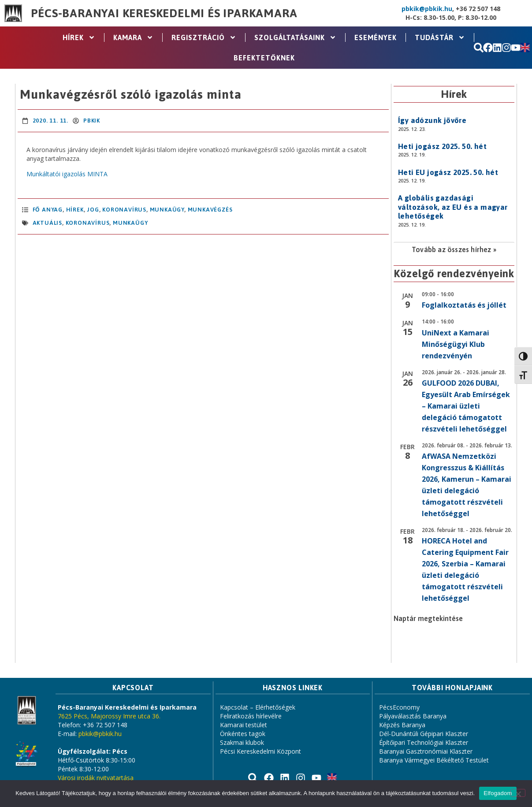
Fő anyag (48, 210)
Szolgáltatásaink (295, 37)
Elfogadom (498, 793)
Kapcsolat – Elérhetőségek (258, 707)
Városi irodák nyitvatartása (96, 778)
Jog (93, 210)
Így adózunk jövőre (432, 120)
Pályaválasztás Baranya (413, 716)
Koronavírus (124, 210)
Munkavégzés (210, 210)
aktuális (47, 223)
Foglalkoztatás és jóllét (464, 305)
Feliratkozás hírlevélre (251, 716)
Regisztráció (204, 37)
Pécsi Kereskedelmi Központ (260, 751)
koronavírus (88, 223)
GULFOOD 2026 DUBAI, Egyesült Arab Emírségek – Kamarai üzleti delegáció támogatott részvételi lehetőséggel (466, 406)
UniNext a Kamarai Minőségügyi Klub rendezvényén (456, 344)
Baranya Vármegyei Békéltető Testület (434, 760)
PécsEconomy (399, 707)
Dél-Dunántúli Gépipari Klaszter (424, 734)
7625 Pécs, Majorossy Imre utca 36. (109, 716)
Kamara (133, 37)
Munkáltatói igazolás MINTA (67, 174)
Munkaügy (167, 210)
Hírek (79, 37)
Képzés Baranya (402, 725)
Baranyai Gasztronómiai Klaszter (426, 751)
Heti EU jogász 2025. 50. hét (448, 172)
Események (376, 37)
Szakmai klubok (242, 742)
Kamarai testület (244, 725)
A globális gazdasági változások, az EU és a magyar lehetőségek (453, 207)
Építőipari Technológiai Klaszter (424, 742)
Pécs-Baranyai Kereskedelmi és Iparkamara (164, 13)
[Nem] (518, 793)
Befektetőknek (264, 58)
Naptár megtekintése (428, 618)
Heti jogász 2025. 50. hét (442, 146)
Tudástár (440, 37)
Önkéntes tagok (243, 734)
